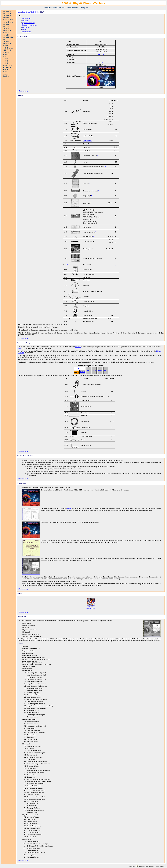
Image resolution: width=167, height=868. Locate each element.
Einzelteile (61, 8)
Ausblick (6, 74)
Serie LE (6, 39)
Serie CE (6, 24)
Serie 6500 (35, 12)
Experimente (26, 32)
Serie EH (6, 35)
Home (46, 8)
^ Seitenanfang (23, 91)
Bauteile (25, 21)
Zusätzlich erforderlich (30, 25)
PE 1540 (101, 54)
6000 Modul (7, 67)
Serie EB (6, 33)
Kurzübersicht (27, 18)
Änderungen (26, 27)
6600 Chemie (8, 65)
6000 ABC (7, 46)
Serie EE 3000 (8, 44)
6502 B (7, 54)
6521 (6, 57)
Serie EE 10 (7, 11)
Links (87, 8)
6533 (6, 63)
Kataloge (6, 76)
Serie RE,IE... (8, 15)
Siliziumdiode (87, 141)
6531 (6, 59)
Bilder (24, 29)
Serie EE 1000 (8, 20)
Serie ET (6, 41)
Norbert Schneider (142, 866)
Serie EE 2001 (8, 37)
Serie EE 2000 (8, 31)
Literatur (68, 8)
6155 (101, 62)
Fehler (69, 508)
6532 (6, 61)
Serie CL (6, 28)
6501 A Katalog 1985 (91, 607)
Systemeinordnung (28, 23)
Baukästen (53, 8)
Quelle (5, 72)
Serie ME (6, 18)
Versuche (75, 8)
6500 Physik (7, 50)
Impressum (152, 866)
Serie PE (6, 26)
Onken (6, 70)
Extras (82, 8)
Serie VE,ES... (8, 22)
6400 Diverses (8, 48)
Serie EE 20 (7, 13)
